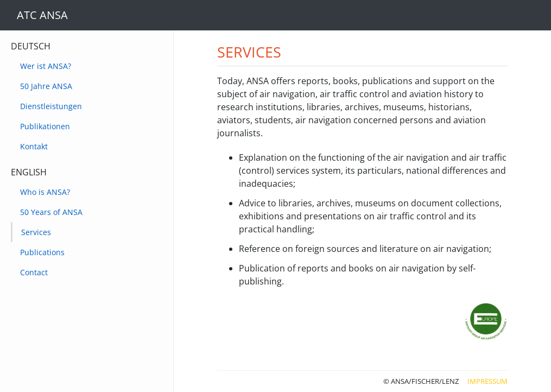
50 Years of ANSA (51, 212)
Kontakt (34, 146)
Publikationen (45, 126)
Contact (34, 272)
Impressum (487, 381)
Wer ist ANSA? (46, 66)
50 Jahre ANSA (46, 86)
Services (36, 232)
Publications (42, 252)
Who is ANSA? (45, 192)
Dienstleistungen (51, 106)
